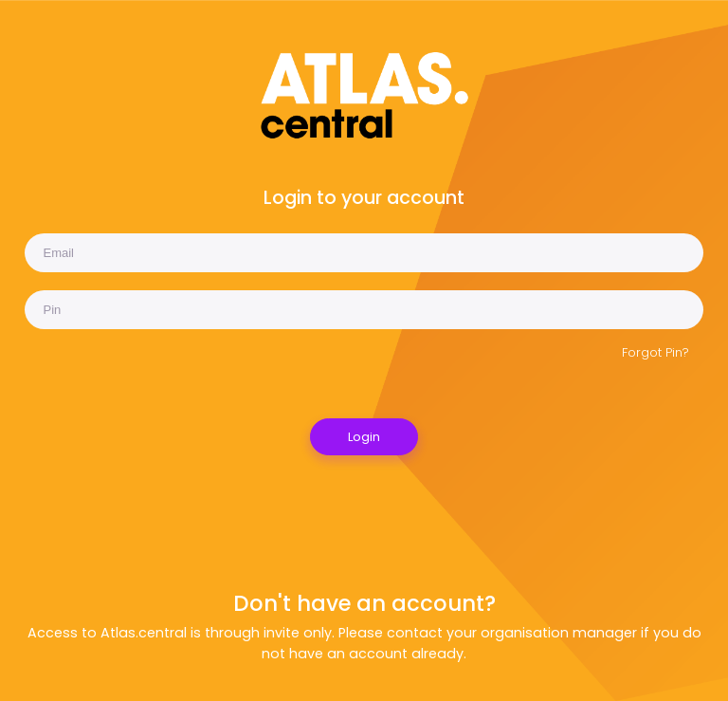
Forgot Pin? (655, 352)
